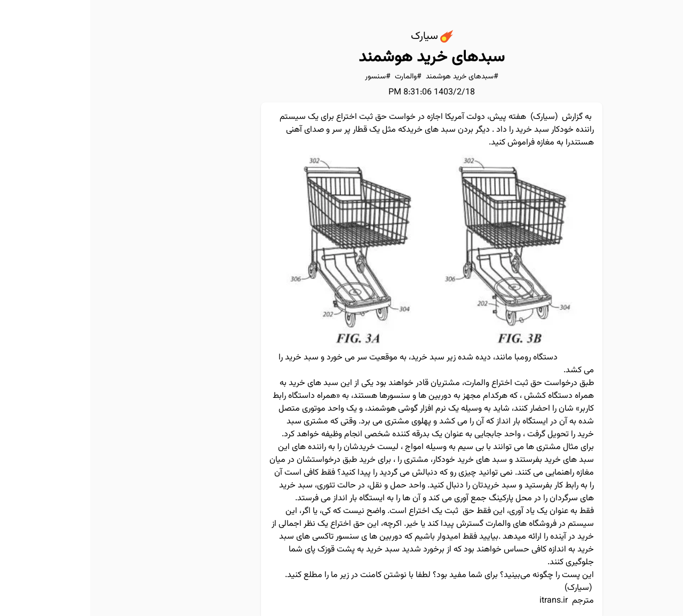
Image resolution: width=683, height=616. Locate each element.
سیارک (454, 117)
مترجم (493, 601)
